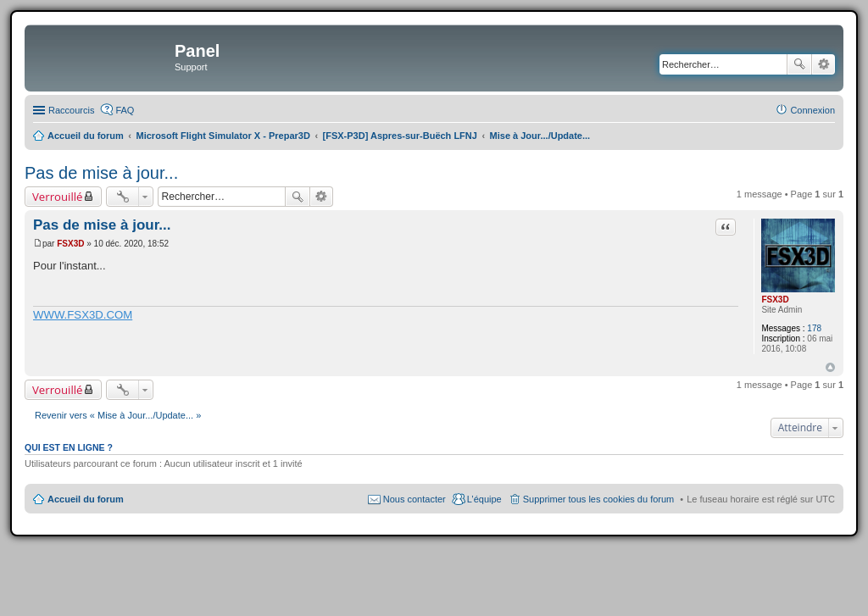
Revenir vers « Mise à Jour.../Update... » (118, 415)
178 (814, 328)
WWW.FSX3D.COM (83, 315)
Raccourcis (71, 110)
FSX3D (775, 300)
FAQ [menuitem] (125, 110)
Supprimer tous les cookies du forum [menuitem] (599, 499)
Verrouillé (57, 197)
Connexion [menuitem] (812, 110)
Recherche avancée (823, 64)
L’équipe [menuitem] (484, 499)
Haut (830, 367)
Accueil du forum (86, 499)
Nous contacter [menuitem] (415, 499)
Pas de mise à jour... (101, 173)
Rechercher (799, 64)
